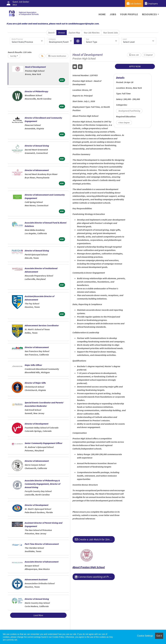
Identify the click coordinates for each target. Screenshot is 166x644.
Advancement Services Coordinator (42, 325)
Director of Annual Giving (37, 146)
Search (51, 33)
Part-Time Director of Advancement (42, 544)
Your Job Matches (92, 33)
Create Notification (57, 56)
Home (102, 14)
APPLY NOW (135, 66)
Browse (62, 33)
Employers (151, 3)
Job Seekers (134, 3)
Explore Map (74, 33)
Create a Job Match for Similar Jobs (95, 539)
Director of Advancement (37, 170)
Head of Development (35, 67)
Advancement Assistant (36, 579)
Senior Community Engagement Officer (44, 443)
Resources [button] (149, 14)
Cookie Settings (145, 636)
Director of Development (37, 424)
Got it (159, 636)
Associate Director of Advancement (42, 562)
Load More (38, 615)
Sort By (13, 56)
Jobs (113, 14)
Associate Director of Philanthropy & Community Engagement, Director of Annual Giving (42, 484)
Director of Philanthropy (36, 91)
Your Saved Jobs (111, 33)
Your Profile (129, 14)
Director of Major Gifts (35, 383)
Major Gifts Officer (33, 365)
